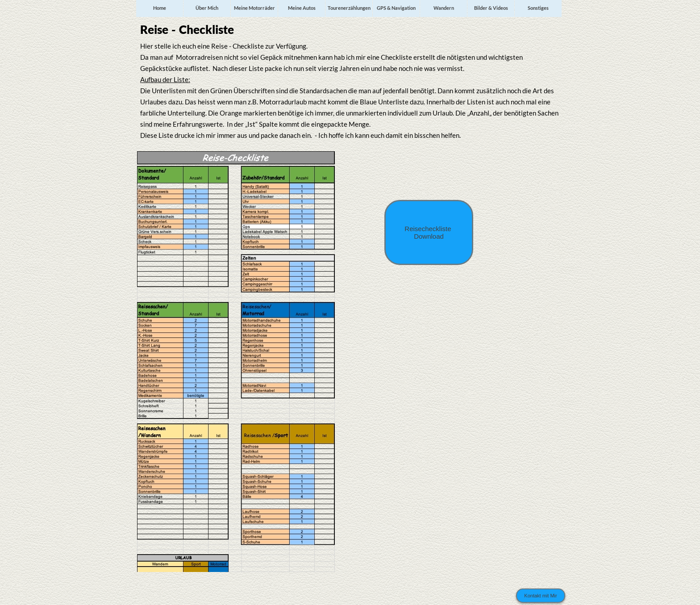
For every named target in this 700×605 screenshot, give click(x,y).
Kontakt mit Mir (540, 596)
